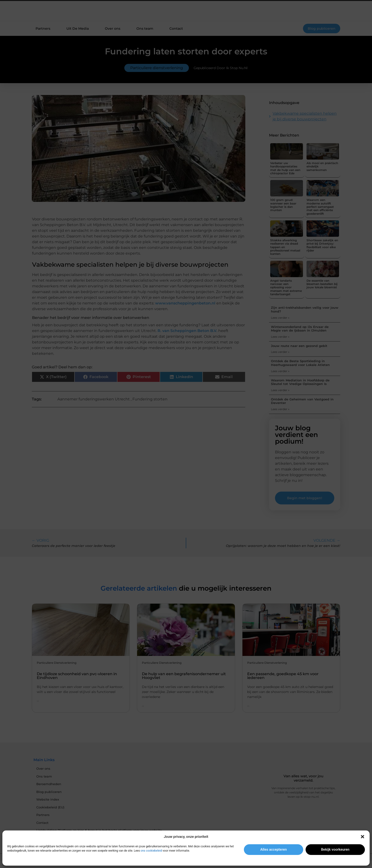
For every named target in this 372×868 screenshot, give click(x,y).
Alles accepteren (274, 849)
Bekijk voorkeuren (335, 849)
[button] (363, 837)
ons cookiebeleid (151, 851)
